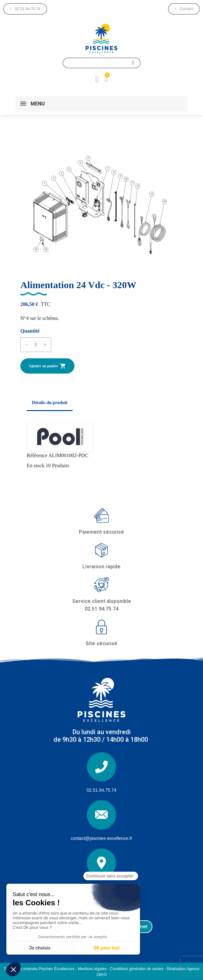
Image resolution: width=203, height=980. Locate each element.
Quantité (30, 331)
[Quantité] (36, 345)
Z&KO (102, 975)
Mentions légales (92, 969)
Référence (37, 455)
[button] (25, 9)
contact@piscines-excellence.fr (101, 838)
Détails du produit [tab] (50, 402)
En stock (36, 466)
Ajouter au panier (47, 366)
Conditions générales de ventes (136, 969)
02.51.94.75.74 (101, 790)
